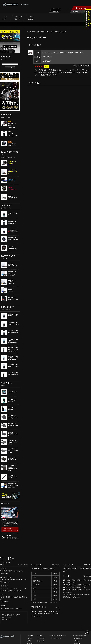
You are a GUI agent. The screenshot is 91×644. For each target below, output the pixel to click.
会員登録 (29, 641)
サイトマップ (77, 641)
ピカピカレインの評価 (55, 638)
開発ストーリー (41, 641)
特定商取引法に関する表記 (80, 636)
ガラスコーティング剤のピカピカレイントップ (40, 32)
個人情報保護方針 (78, 638)
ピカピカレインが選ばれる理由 (58, 636)
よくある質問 (41, 638)
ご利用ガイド (30, 638)
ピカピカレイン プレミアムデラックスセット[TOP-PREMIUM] (63, 53)
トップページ (30, 636)
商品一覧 (40, 636)
